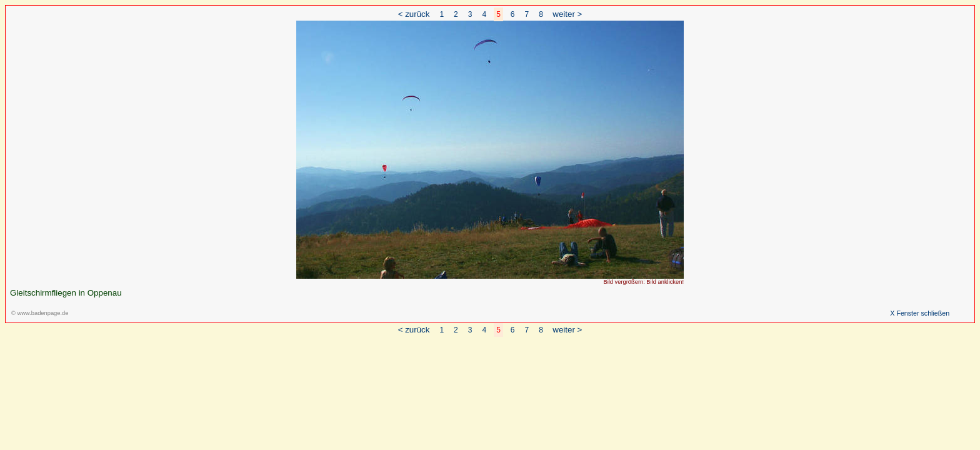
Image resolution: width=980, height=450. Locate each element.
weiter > (567, 14)
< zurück (414, 14)
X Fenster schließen (920, 313)
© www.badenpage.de (40, 313)
